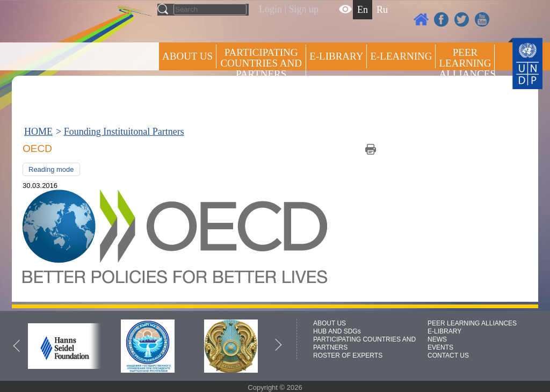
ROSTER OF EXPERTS (260, 102)
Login (270, 9)
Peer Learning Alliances (467, 63)
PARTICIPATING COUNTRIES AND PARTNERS (261, 63)
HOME (38, 132)
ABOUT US (187, 56)
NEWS (437, 339)
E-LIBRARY (444, 331)
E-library (336, 56)
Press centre (198, 95)
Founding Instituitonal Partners (124, 132)
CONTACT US (448, 355)
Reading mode (51, 169)
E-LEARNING (401, 56)
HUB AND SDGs (337, 331)
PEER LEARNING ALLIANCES (472, 323)
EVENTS (440, 347)
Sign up (304, 9)
